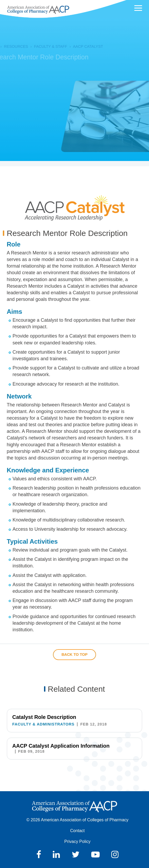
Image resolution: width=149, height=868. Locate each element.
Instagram (115, 855)
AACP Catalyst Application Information (61, 746)
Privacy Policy (78, 841)
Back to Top (74, 654)
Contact (77, 831)
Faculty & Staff (46, 46)
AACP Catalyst (83, 46)
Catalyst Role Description (44, 717)
